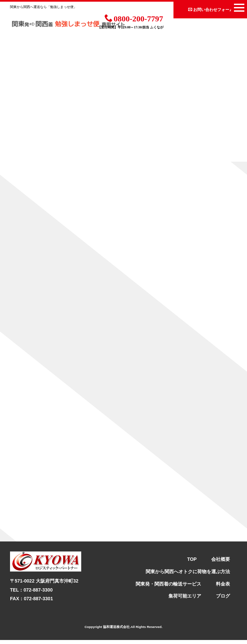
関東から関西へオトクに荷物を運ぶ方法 (188, 576)
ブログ (223, 600)
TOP (192, 563)
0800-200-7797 (134, 18)
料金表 (223, 588)
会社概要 (221, 563)
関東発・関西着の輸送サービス (168, 588)
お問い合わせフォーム (211, 9)
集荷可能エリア (185, 600)
